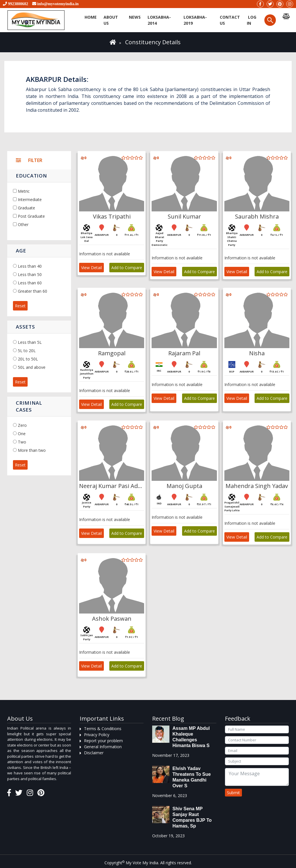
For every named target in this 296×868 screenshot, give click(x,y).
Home (91, 17)
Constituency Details (153, 42)
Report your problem (103, 741)
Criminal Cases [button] (29, 406)
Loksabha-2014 (159, 20)
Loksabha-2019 (195, 20)
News (135, 17)
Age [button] (21, 251)
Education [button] (31, 176)
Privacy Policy (97, 735)
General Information (103, 747)
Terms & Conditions (103, 729)
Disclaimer (94, 753)
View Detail (91, 268)
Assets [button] (25, 327)
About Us (111, 20)
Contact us (230, 20)
